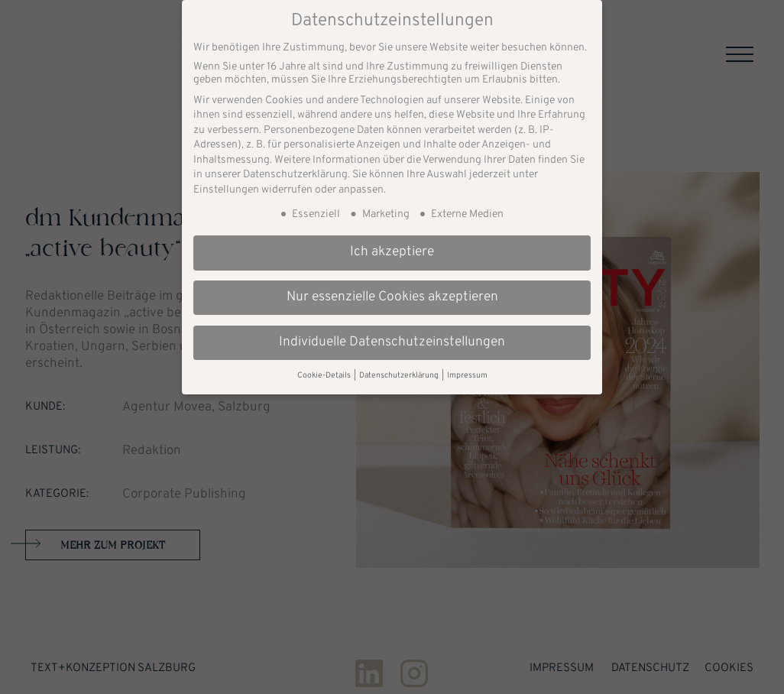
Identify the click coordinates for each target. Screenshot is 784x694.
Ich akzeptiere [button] (392, 242)
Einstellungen (226, 180)
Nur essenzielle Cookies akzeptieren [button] (392, 287)
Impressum (467, 366)
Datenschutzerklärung (295, 165)
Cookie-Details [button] (325, 366)
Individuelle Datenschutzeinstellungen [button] (392, 332)
